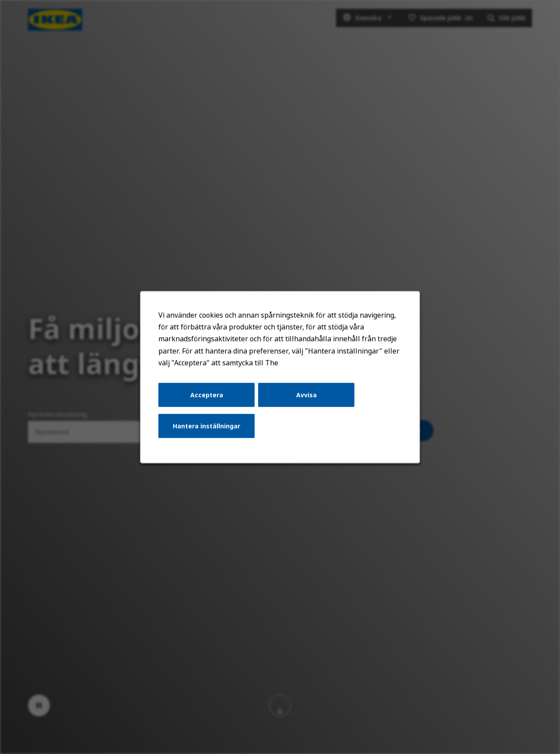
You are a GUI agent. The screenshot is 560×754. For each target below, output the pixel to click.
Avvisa (306, 398)
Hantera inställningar (208, 428)
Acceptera (208, 398)
